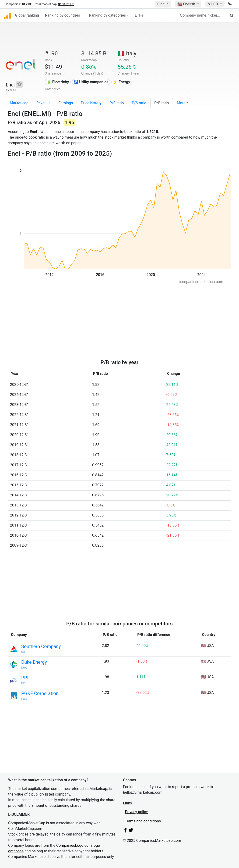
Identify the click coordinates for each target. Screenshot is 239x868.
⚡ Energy (122, 82)
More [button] (181, 103)
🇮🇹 (127, 54)
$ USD (213, 4)
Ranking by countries (63, 15)
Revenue (44, 103)
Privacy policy (136, 812)
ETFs (139, 15)
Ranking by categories (107, 15)
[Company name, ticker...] (206, 15)
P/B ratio (162, 103)
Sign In (163, 4)
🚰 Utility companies (91, 82)
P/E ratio (117, 103)
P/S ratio (139, 103)
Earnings (66, 103)
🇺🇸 (187, 4)
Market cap (19, 103)
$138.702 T (66, 4)
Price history (91, 103)
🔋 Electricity (58, 82)
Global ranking (27, 15)
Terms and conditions (143, 821)
